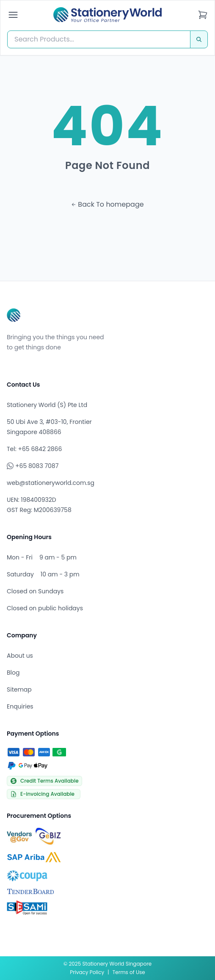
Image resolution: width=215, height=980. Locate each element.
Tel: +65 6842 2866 (34, 449)
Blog (13, 673)
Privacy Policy (87, 972)
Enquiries (20, 706)
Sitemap (19, 689)
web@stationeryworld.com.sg (51, 483)
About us (20, 656)
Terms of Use (129, 972)
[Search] (199, 39)
